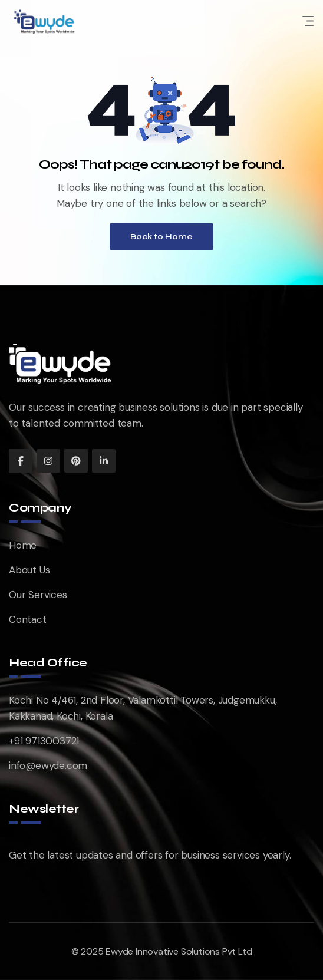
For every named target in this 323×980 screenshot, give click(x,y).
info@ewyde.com (48, 765)
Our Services (38, 595)
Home (23, 545)
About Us (29, 570)
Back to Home (161, 237)
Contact (28, 619)
